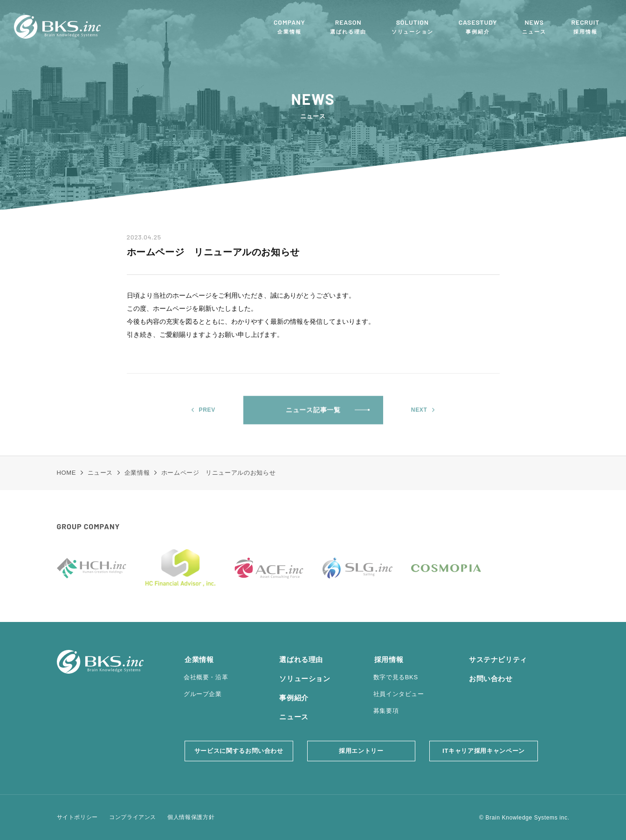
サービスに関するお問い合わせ (239, 751)
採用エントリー (361, 751)
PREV (207, 416)
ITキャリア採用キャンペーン (484, 751)
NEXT (419, 416)
